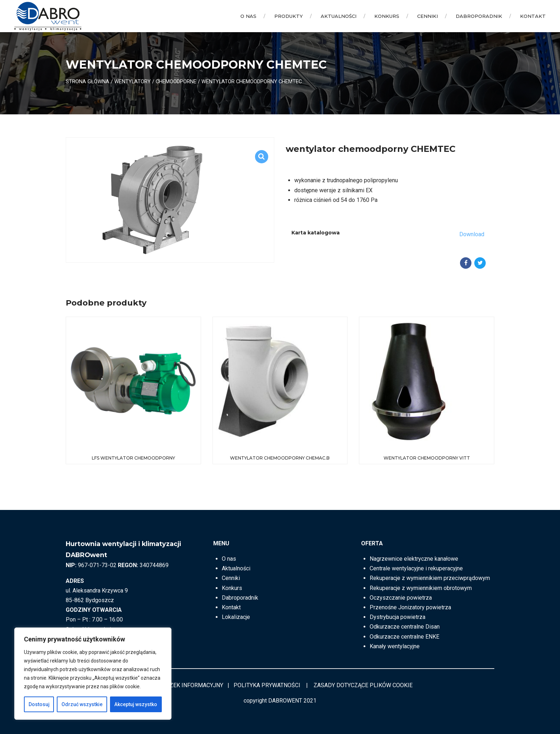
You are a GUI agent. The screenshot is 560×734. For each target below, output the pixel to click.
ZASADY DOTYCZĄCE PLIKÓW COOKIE (363, 685)
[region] (93, 674)
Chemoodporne (176, 81)
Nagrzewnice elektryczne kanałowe (414, 559)
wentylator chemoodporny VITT (427, 458)
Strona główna (87, 81)
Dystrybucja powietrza (397, 617)
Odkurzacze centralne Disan (405, 627)
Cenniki (427, 16)
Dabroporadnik (479, 16)
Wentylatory (132, 81)
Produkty (289, 16)
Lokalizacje (236, 617)
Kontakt (533, 16)
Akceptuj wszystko (136, 704)
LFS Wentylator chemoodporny (133, 458)
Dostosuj (39, 704)
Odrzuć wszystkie (82, 704)
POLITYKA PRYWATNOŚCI (267, 685)
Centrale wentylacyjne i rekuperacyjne (416, 568)
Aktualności (339, 16)
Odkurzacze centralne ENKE (404, 637)
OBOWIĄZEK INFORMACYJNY (186, 685)
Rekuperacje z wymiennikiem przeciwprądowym (430, 578)
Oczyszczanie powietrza (401, 598)
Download (472, 234)
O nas (248, 16)
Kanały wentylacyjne (395, 646)
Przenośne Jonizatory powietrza (410, 607)
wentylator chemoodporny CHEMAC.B (280, 458)
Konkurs (387, 16)
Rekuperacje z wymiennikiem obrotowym (421, 588)
